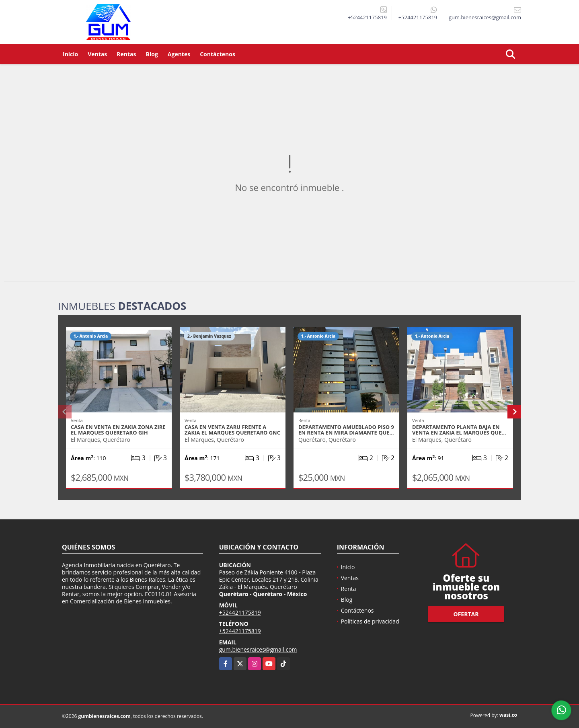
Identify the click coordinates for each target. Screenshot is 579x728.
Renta (349, 589)
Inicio (70, 54)
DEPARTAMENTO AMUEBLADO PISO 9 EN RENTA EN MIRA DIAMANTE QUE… (346, 430)
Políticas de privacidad (370, 621)
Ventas (97, 54)
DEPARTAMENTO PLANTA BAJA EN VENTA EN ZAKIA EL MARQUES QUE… (459, 430)
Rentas (126, 54)
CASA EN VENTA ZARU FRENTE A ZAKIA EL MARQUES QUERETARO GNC (232, 430)
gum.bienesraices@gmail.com (258, 649)
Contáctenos (218, 54)
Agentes (179, 54)
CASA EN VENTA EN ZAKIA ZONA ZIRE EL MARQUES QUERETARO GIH (118, 430)
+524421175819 (367, 17)
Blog (152, 54)
